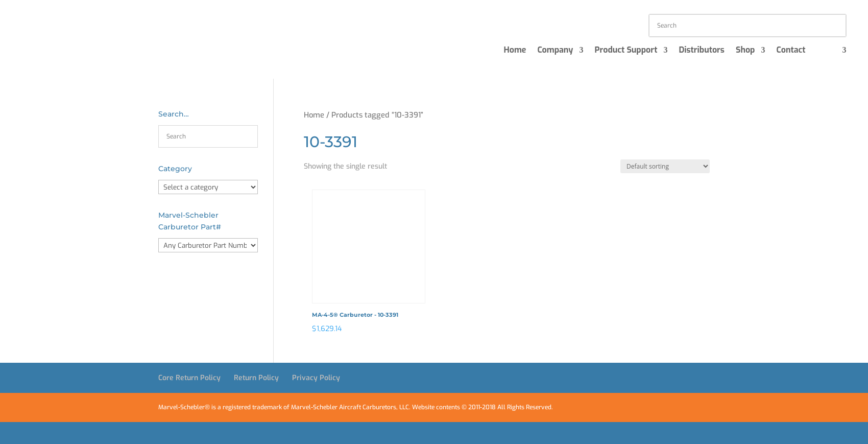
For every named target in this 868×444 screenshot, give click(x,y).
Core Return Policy (189, 378)
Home (515, 51)
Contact (791, 51)
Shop (745, 51)
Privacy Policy (316, 378)
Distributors (702, 51)
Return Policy (256, 378)
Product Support (626, 51)
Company (555, 51)
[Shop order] (665, 166)
